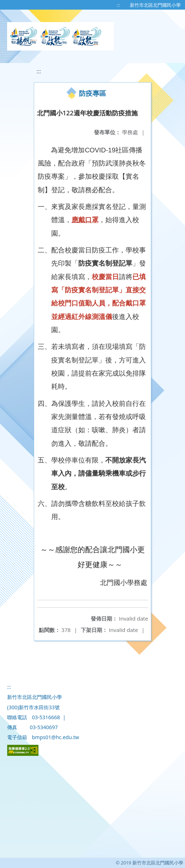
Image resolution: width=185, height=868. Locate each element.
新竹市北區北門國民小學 (155, 5)
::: (118, 5)
